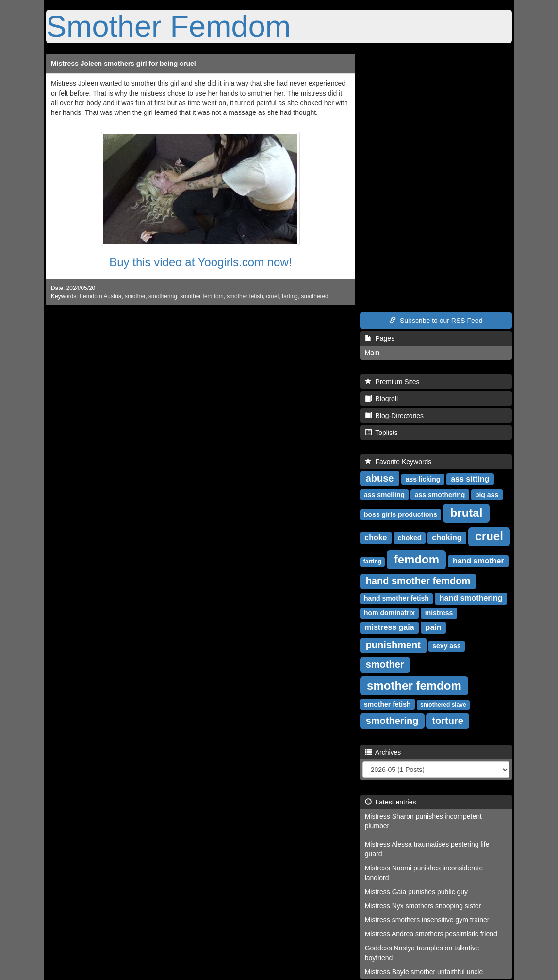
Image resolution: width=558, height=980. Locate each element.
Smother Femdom (168, 26)
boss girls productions (401, 514)
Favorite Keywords (398, 462)
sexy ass (446, 646)
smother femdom (202, 296)
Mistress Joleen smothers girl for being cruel (123, 64)
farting (290, 296)
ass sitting (470, 479)
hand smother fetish (396, 598)
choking (447, 538)
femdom (417, 559)
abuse (380, 478)
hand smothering (471, 598)
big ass (487, 495)
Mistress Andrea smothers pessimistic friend (431, 934)
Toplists (381, 433)
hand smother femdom (418, 581)
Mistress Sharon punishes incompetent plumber (423, 821)
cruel (272, 296)
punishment (393, 645)
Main (372, 353)
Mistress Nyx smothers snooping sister (423, 906)
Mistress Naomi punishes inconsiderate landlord (424, 873)
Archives (383, 752)
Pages (380, 338)
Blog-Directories (394, 416)
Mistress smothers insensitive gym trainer (427, 920)
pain (434, 627)
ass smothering (440, 495)
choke (376, 538)
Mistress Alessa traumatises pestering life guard (427, 849)
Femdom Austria (101, 296)
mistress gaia (389, 627)
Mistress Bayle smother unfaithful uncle (424, 972)
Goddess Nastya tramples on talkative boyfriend (422, 953)
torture (447, 721)
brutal (467, 513)
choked (409, 538)
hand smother (478, 561)
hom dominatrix (389, 613)
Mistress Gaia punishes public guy (416, 892)
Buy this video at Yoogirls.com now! (200, 262)
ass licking (423, 479)
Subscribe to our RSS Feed (436, 321)
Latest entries (391, 802)
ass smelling (384, 495)
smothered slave (443, 705)
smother (135, 296)
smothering (163, 296)
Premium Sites (392, 382)
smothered (315, 296)
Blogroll (381, 399)
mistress (439, 613)
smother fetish (245, 296)
